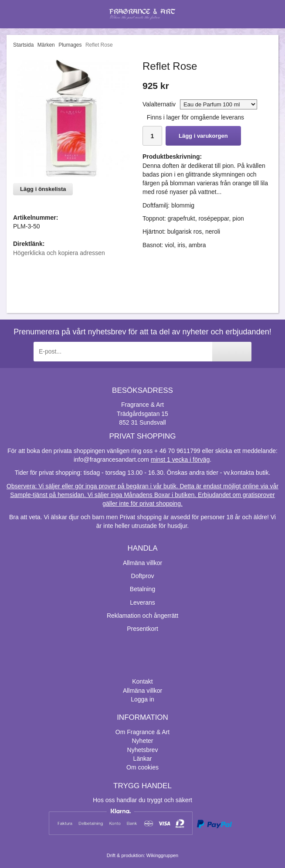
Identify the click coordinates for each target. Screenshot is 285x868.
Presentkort (142, 629)
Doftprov (143, 576)
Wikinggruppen (162, 855)
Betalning (142, 589)
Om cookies (142, 767)
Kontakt (142, 681)
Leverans (142, 602)
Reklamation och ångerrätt (142, 616)
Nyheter (142, 741)
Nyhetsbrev (143, 750)
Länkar (143, 759)
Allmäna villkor (142, 563)
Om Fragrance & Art (142, 732)
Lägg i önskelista (43, 189)
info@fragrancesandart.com (111, 460)
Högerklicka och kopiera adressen (59, 253)
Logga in (142, 699)
